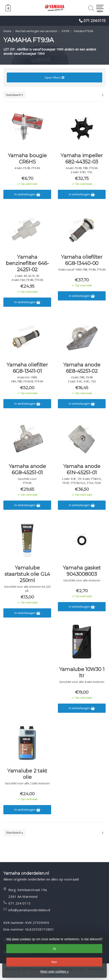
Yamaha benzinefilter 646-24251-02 (27, 263)
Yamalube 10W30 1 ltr (82, 672)
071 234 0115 (95, 21)
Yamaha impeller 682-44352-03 (82, 159)
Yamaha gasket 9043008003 (82, 571)
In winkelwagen (27, 194)
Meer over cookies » (54, 971)
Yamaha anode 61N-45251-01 (82, 469)
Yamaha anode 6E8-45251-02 (82, 368)
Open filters (54, 77)
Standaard (14, 95)
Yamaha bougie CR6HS (27, 159)
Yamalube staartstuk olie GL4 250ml (27, 574)
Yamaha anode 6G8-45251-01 (27, 469)
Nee (54, 962)
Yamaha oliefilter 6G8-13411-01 (27, 368)
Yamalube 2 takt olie (27, 774)
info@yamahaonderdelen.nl (29, 910)
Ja (54, 949)
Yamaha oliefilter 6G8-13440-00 (82, 260)
